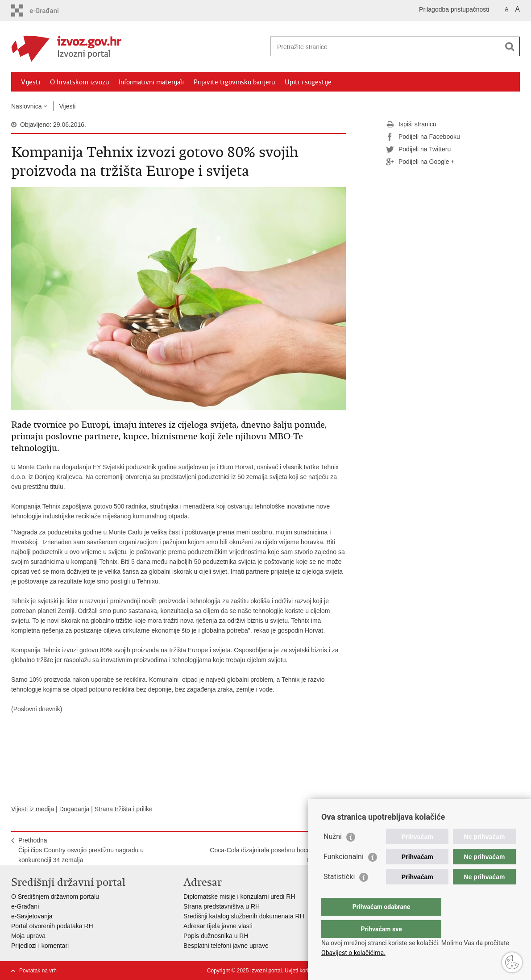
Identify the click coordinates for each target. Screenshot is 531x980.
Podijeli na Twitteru (418, 150)
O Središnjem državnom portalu (55, 897)
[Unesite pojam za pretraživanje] (385, 47)
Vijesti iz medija (33, 809)
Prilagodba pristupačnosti (454, 9)
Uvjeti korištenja (304, 971)
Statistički (339, 895)
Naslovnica (26, 106)
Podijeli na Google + (420, 162)
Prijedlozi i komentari (40, 946)
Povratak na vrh (38, 971)
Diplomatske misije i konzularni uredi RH (239, 897)
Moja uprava (28, 936)
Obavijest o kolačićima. (353, 953)
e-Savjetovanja (32, 916)
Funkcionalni (344, 874)
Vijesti (31, 82)
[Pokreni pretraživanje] (510, 46)
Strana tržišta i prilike (124, 809)
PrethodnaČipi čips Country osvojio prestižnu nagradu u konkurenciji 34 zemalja (81, 850)
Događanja (75, 809)
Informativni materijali (151, 82)
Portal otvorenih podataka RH (52, 926)
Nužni (333, 854)
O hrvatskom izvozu (79, 82)
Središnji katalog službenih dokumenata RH (244, 916)
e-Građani (25, 906)
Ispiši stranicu (411, 125)
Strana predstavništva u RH (222, 906)
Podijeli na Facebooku (423, 137)
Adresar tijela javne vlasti (218, 926)
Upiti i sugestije (308, 82)
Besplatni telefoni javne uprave (226, 946)
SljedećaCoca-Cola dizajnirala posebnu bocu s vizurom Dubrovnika (274, 850)
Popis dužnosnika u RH (216, 936)
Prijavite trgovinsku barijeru (234, 82)
